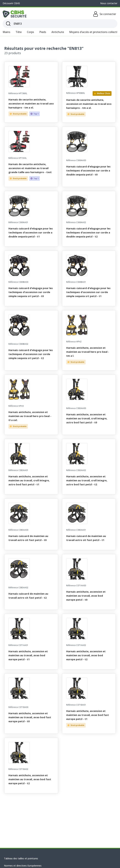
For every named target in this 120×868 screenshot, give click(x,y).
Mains (6, 32)
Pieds (43, 32)
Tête (19, 32)
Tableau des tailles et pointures (21, 858)
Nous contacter (109, 3)
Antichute (58, 32)
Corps (30, 32)
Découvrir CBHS (11, 3)
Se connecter (104, 14)
